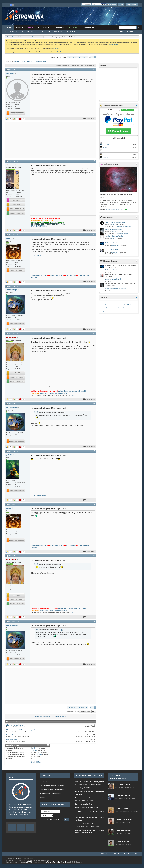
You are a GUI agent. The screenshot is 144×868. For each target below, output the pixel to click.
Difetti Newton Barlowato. (15, 725)
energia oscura (111, 305)
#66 (94, 404)
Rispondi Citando (89, 119)
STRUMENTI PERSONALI (39, 226)
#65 (94, 333)
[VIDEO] (39, 755)
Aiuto (121, 5)
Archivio (43, 798)
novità (20, 27)
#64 (94, 286)
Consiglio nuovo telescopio (113, 229)
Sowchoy (114, 231)
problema (102, 309)
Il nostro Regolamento (48, 782)
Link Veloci (58, 32)
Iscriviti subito (113, 45)
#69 (94, 556)
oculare (110, 307)
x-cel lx (114, 311)
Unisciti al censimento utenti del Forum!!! (72, 391)
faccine (35, 750)
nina (101, 307)
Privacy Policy (46, 862)
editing (106, 305)
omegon (118, 307)
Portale (60, 27)
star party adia (122, 309)
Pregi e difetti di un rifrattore (16, 735)
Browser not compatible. (92, 809)
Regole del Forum (37, 762)
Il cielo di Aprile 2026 (112, 250)
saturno (116, 309)
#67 (94, 451)
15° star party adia (104, 302)
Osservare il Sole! (12, 740)
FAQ (22, 32)
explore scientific (122, 305)
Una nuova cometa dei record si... (115, 288)
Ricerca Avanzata (127, 32)
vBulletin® (19, 858)
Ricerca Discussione (77, 66)
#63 (94, 234)
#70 (94, 621)
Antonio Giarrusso (125, 796)
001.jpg (34, 255)
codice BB (35, 748)
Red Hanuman (122, 809)
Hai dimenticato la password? (51, 794)
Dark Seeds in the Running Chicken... (116, 222)
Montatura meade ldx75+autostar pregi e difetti (22, 730)
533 (110, 302)
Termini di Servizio (60, 862)
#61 (94, 70)
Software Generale (122, 240)
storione (127, 309)
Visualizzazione (89, 66)
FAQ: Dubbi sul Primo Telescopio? (52, 790)
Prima (82, 57)
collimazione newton (129, 302)
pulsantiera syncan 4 (109, 309)
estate (116, 305)
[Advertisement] (95, 17)
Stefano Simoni (115, 252)
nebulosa (131, 304)
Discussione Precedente (42, 716)
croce (135, 302)
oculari (114, 307)
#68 (94, 504)
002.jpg (39, 255)
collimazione (121, 302)
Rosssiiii (113, 238)
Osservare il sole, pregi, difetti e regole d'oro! (30, 62)
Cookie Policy (104, 854)
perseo (122, 307)
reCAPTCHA (30, 862)
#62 (94, 161)
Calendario (32, 32)
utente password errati (105, 311)
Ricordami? (112, 5)
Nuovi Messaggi (11, 32)
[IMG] (39, 752)
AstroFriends (45, 27)
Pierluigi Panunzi (116, 245)
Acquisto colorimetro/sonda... (114, 236)
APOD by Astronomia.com (124, 226)
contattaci (56, 48)
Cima (94, 712)
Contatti (127, 854)
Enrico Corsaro (123, 831)
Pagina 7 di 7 (74, 57)
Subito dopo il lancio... (112, 243)
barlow (112, 302)
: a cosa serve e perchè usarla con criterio (49, 393)
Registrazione (132, 5)
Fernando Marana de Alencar (115, 209)
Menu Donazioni (72, 32)
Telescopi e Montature (123, 233)
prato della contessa (131, 307)
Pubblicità (116, 854)
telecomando (132, 309)
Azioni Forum (45, 32)
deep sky (102, 305)
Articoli (119, 247)
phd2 (125, 307)
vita (112, 311)
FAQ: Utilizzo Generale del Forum (52, 786)
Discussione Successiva (59, 716)
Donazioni (89, 27)
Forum (8, 27)
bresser (116, 302)
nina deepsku (105, 307)
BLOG (73, 395)
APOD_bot (114, 225)
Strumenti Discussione (62, 66)
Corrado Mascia (123, 842)
